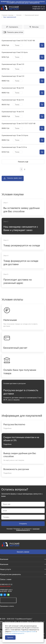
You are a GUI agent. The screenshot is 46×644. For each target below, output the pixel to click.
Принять (10, 637)
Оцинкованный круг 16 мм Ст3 (13, 100)
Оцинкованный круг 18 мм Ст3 (13, 88)
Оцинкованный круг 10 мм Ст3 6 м (14, 147)
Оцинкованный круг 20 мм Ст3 (13, 76)
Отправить (23, 524)
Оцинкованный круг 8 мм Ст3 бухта (15, 52)
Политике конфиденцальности (15, 633)
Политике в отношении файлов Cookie (24, 632)
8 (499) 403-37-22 (39, 7)
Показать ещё (23, 162)
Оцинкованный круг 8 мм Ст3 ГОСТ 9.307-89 (18, 41)
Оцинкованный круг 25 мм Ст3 (13, 64)
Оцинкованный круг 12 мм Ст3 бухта (15, 135)
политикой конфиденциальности (28, 529)
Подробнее (7, 428)
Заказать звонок (23, 552)
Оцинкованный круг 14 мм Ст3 (13, 112)
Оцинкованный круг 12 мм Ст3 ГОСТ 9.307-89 (18, 123)
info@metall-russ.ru (39, 9)
